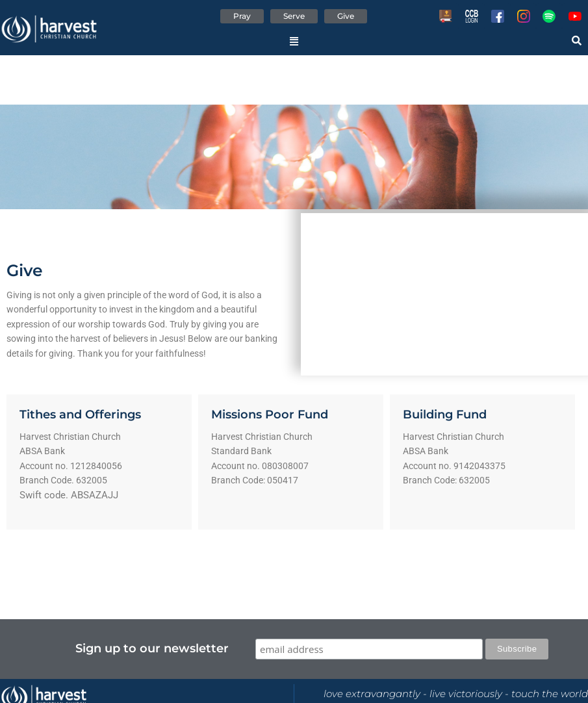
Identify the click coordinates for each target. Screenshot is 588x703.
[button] (294, 41)
